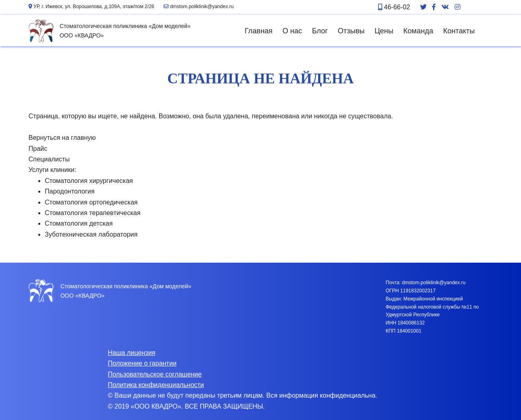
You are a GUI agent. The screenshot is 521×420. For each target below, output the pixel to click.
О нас (292, 31)
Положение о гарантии (142, 363)
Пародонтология (70, 191)
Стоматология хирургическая (89, 181)
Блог (320, 31)
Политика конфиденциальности (156, 385)
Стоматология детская (79, 223)
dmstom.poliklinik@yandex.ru (199, 7)
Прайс (38, 149)
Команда (418, 31)
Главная (259, 31)
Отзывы (351, 31)
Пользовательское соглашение (155, 374)
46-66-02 (394, 7)
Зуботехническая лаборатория (91, 234)
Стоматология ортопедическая (91, 202)
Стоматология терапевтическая (93, 213)
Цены (384, 31)
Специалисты (49, 159)
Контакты (459, 31)
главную (83, 138)
